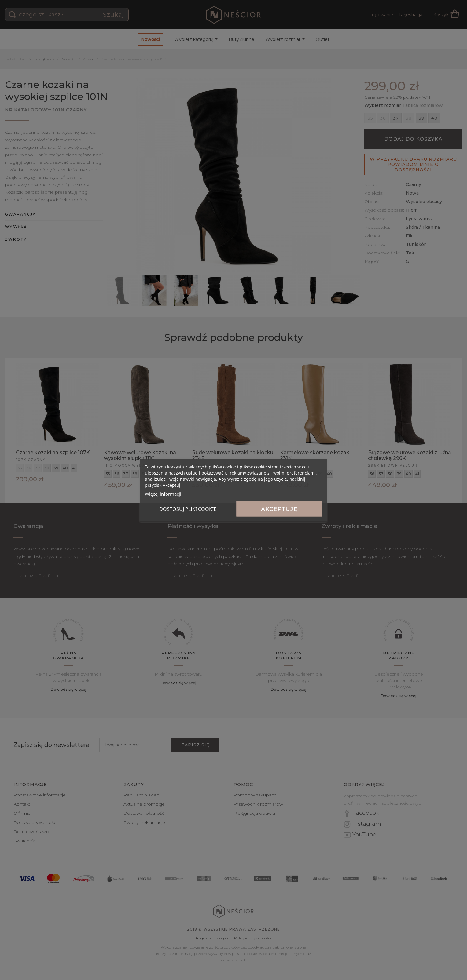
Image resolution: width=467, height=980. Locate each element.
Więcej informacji (163, 494)
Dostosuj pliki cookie (188, 509)
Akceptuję (279, 509)
